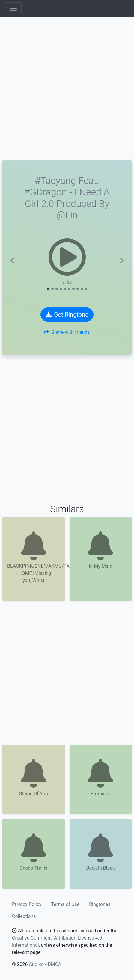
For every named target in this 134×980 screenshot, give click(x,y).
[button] (12, 261)
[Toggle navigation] (13, 8)
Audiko (36, 964)
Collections (24, 916)
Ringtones (100, 904)
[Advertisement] (67, 89)
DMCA (54, 964)
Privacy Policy (27, 904)
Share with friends (67, 332)
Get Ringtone (67, 315)
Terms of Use (66, 904)
